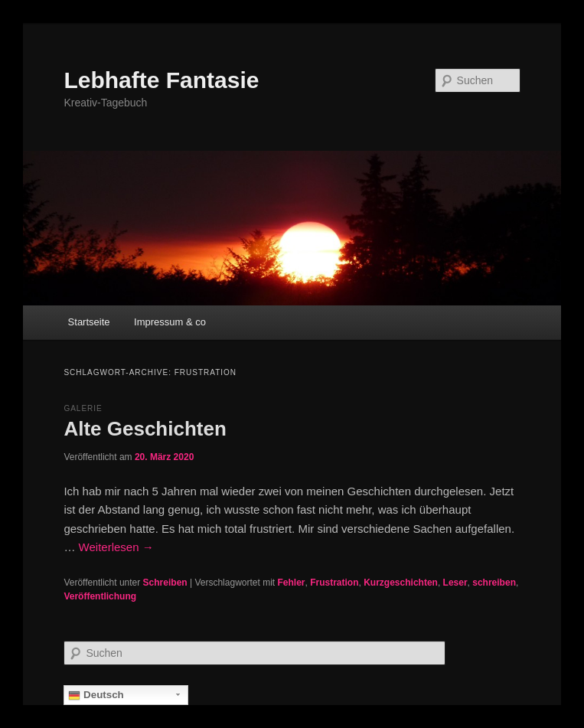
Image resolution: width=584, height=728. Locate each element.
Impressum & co (170, 322)
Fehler (292, 583)
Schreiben (165, 583)
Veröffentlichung (100, 596)
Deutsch (96, 695)
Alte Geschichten (145, 429)
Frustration (334, 583)
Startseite (89, 322)
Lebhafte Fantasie (161, 80)
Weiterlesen (116, 547)
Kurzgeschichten (401, 583)
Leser (455, 583)
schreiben (494, 583)
